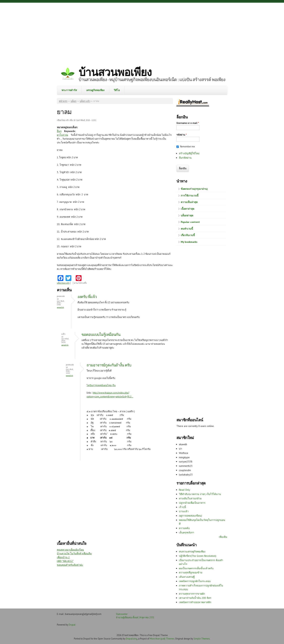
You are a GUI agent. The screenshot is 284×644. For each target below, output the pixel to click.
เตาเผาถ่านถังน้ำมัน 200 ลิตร (195, 598)
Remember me (188, 147)
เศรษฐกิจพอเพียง (95, 90)
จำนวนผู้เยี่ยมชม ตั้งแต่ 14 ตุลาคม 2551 (135, 617)
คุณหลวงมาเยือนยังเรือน (70, 550)
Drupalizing (132, 639)
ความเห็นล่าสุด (189, 202)
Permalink (60, 307)
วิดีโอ (117, 90)
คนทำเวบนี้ (187, 229)
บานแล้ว (184, 511)
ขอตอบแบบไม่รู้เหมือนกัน (101, 334)
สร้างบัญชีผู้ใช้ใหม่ (189, 153)
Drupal (72, 625)
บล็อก (74, 101)
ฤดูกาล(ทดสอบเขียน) (190, 516)
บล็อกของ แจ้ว (63, 283)
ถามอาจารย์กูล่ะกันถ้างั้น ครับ (109, 365)
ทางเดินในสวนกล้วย (190, 498)
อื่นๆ (59, 131)
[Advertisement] (142, 32)
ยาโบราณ (62, 135)
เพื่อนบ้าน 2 (63, 557)
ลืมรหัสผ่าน (185, 158)
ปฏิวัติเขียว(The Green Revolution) (198, 556)
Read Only (185, 490)
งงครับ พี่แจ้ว (87, 297)
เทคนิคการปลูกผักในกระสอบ (195, 581)
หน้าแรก (63, 101)
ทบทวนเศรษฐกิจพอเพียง (192, 551)
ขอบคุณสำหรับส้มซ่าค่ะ (70, 565)
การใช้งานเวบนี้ (190, 196)
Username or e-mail (188, 123)
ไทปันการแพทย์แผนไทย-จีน (101, 385)
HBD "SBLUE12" (65, 561)
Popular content (190, 222)
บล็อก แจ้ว (85, 101)
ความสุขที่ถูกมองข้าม (191, 572)
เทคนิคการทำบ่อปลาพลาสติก (195, 602)
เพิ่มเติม (223, 537)
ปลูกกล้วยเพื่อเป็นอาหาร (192, 503)
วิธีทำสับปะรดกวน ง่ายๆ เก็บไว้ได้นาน (200, 494)
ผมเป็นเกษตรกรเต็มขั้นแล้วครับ (196, 568)
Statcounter (122, 614)
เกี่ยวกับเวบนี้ (188, 235)
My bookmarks (189, 242)
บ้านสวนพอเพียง (115, 72)
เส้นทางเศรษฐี (187, 577)
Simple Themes (202, 639)
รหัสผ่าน (182, 135)
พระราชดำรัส (69, 90)
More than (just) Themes (162, 639)
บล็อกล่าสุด (187, 215)
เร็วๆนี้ (182, 507)
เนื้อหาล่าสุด (188, 209)
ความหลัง (184, 528)
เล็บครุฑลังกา (187, 532)
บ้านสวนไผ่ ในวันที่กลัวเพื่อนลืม (74, 553)
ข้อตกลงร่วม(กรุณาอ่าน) (194, 189)
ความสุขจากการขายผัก (192, 594)
